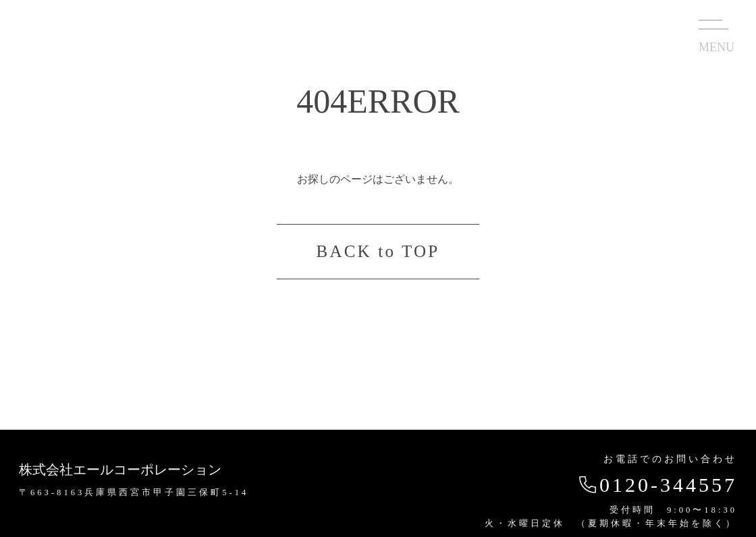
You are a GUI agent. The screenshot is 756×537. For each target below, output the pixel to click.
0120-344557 (656, 485)
